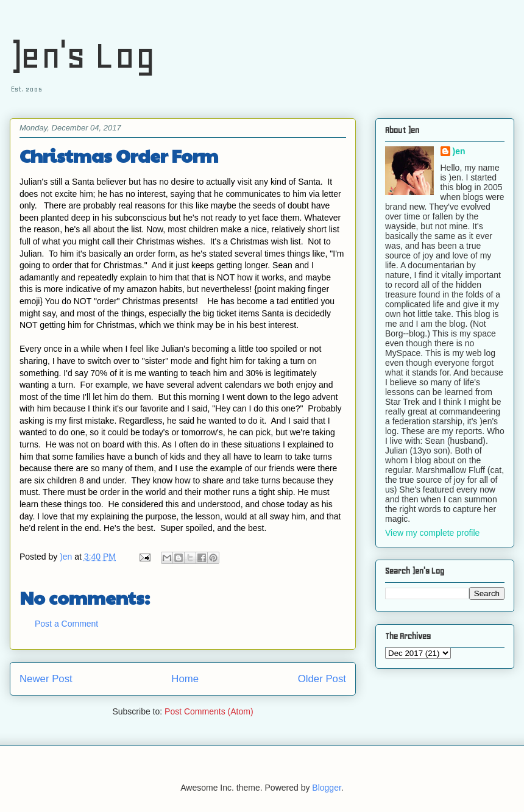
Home (185, 679)
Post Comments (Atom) (209, 711)
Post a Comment (66, 624)
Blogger (326, 788)
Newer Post (46, 679)
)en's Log (83, 55)
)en (459, 151)
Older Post (322, 679)
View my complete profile (432, 533)
